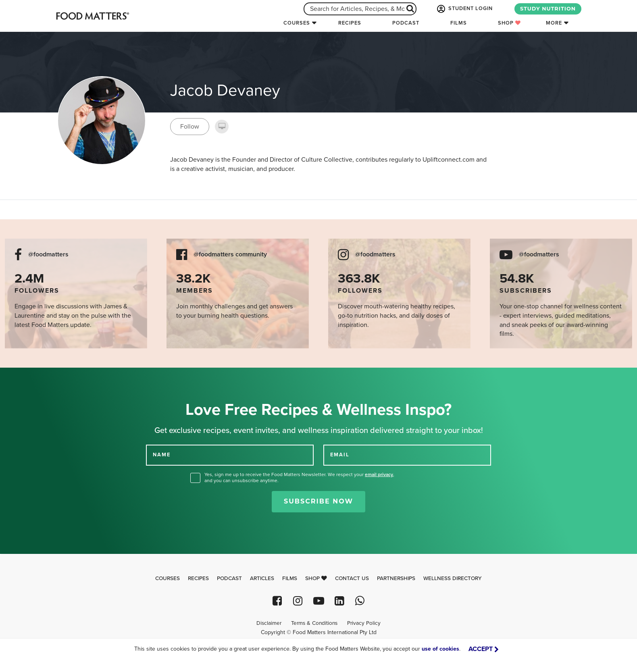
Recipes (350, 23)
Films (459, 23)
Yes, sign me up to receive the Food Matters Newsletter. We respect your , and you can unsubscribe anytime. (299, 477)
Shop (509, 23)
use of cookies (440, 649)
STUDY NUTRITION (548, 9)
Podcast (406, 23)
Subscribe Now (318, 501)
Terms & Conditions (314, 623)
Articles (262, 578)
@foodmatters (48, 255)
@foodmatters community (230, 255)
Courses (297, 23)
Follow (190, 127)
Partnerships (396, 578)
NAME (162, 455)
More (554, 23)
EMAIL (340, 455)
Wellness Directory (453, 578)
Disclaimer (269, 623)
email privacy (379, 474)
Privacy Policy (364, 623)
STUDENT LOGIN (464, 9)
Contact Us (352, 578)
